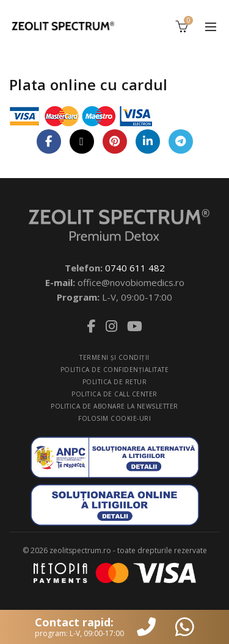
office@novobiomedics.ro (131, 282)
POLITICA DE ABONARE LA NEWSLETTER (114, 406)
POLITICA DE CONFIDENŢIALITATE (115, 370)
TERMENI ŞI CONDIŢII (114, 357)
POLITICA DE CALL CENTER (114, 394)
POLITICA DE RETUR (115, 382)
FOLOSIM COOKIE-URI (114, 418)
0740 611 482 (135, 268)
